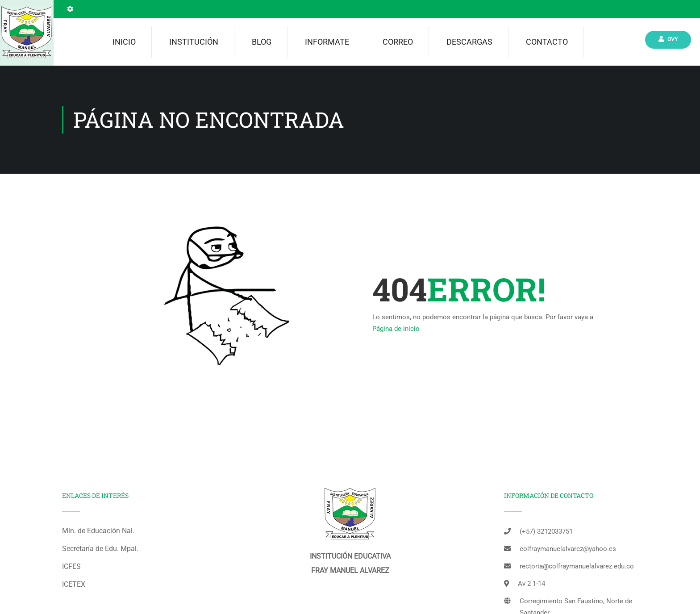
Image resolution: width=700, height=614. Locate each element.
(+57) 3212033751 (546, 531)
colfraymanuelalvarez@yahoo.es (568, 549)
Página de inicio (396, 329)
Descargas (469, 42)
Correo (398, 42)
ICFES (71, 566)
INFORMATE (327, 42)
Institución (194, 42)
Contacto (547, 42)
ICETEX (74, 584)
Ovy (668, 39)
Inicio (124, 42)
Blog (262, 42)
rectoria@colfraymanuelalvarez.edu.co (577, 566)
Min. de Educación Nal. (98, 531)
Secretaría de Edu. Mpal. (100, 549)
